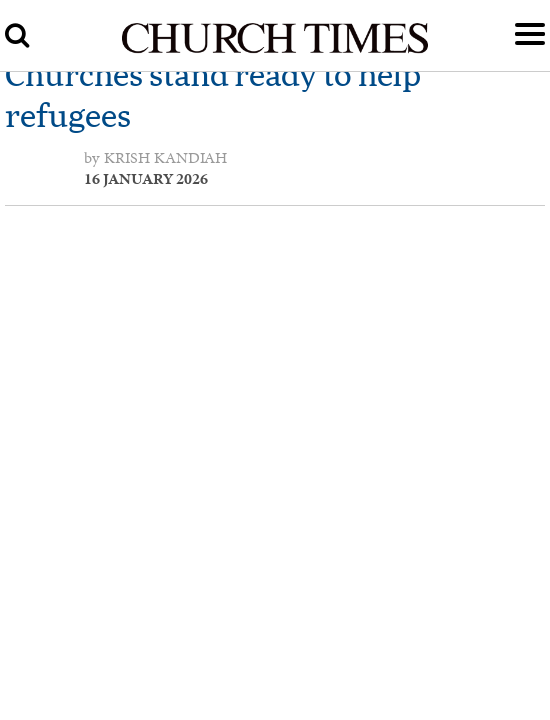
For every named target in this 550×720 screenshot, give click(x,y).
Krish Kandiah (165, 158)
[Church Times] (275, 50)
